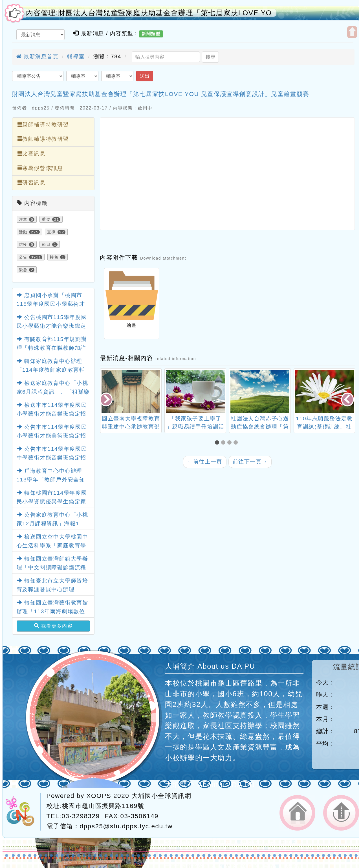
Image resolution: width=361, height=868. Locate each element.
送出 (145, 76)
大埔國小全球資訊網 (161, 796)
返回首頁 (297, 813)
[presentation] (107, 400)
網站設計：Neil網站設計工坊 (23, 812)
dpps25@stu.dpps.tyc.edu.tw (126, 826)
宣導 (51, 232)
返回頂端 (341, 813)
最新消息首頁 (38, 56)
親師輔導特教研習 (43, 124)
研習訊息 (31, 182)
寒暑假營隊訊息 (40, 168)
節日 (46, 244)
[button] (218, 443)
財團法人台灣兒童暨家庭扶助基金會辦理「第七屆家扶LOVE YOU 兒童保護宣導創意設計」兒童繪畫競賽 (161, 94)
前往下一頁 (250, 462)
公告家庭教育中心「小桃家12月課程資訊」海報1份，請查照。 (52, 523)
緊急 (23, 270)
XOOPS (99, 796)
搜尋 (210, 57)
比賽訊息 (31, 153)
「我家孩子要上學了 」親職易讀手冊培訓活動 (195, 427)
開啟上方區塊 (352, 32)
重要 (46, 219)
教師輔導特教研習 (43, 139)
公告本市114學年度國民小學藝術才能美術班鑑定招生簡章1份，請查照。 (52, 436)
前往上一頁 (205, 462)
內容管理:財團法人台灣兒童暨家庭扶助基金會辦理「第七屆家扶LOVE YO (149, 13)
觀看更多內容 (53, 626)
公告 (23, 257)
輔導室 (76, 56)
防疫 (23, 244)
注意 (23, 219)
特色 (54, 257)
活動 (23, 232)
